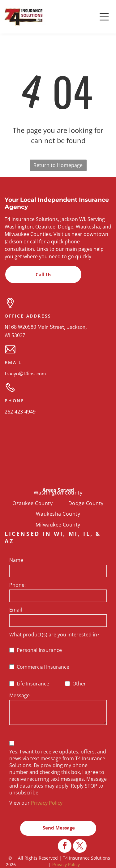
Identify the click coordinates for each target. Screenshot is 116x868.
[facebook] (65, 854)
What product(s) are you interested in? (54, 635)
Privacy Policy (47, 803)
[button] (104, 17)
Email (16, 610)
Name (16, 560)
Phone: (17, 585)
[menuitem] (58, 493)
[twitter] (80, 854)
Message (19, 695)
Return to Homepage (58, 165)
